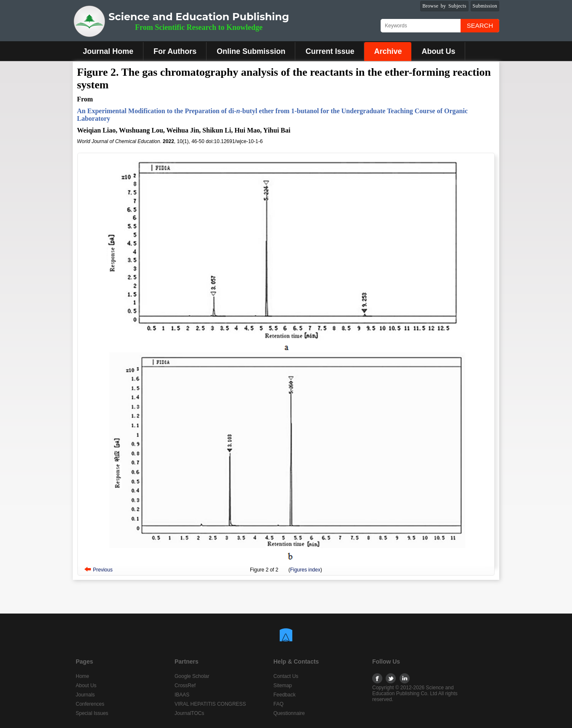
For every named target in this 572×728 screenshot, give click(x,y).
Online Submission (251, 51)
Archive (388, 51)
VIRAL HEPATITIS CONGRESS (210, 704)
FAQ (278, 704)
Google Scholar (192, 676)
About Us (438, 51)
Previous (103, 570)
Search (480, 25)
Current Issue (330, 51)
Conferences (90, 704)
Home (82, 676)
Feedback (285, 695)
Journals (85, 695)
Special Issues (92, 713)
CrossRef (185, 685)
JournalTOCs (189, 713)
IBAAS (182, 695)
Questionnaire (289, 713)
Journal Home (108, 51)
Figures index (305, 570)
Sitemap (283, 685)
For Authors (175, 51)
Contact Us (286, 676)
